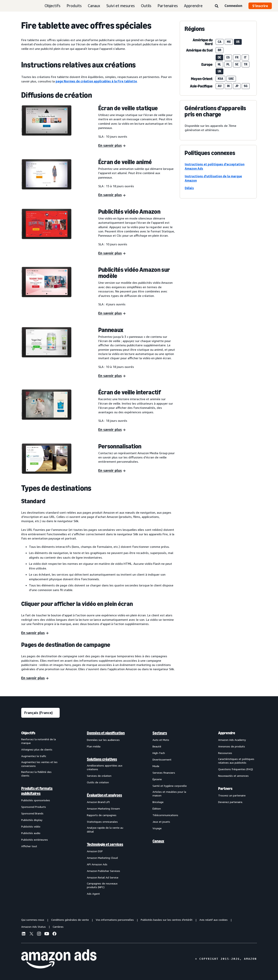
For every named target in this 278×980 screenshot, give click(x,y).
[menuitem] (41, 813)
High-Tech (159, 753)
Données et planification (106, 733)
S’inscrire (260, 6)
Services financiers (164, 773)
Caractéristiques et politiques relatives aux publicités (236, 761)
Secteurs (160, 733)
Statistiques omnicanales (102, 822)
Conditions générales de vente (70, 920)
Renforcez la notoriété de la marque (39, 741)
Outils (146, 6)
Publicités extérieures (35, 840)
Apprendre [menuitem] (227, 733)
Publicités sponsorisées (36, 800)
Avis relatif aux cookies (214, 920)
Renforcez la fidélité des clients (36, 774)
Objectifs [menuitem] (28, 733)
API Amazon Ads (97, 864)
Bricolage (158, 802)
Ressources (225, 753)
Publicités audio (31, 833)
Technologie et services (105, 844)
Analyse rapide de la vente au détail (105, 830)
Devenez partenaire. (231, 802)
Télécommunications (165, 815)
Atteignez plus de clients (37, 749)
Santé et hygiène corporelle (170, 786)
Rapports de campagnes (102, 815)
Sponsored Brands (32, 813)
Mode (156, 766)
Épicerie (157, 779)
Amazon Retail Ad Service (103, 877)
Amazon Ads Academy (232, 740)
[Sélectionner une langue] (40, 713)
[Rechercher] (217, 6)
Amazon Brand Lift (98, 802)
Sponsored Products (34, 807)
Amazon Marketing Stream (103, 808)
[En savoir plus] (112, 146)
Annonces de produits (232, 746)
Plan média (94, 746)
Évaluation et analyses (104, 795)
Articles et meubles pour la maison (169, 794)
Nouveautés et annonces (233, 776)
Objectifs (53, 6)
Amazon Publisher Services (103, 871)
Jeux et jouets (161, 822)
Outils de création (98, 782)
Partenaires (168, 6)
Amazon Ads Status (33, 927)
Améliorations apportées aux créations (105, 767)
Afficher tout (29, 846)
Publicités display (32, 820)
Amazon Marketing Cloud (102, 858)
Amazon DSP (95, 851)
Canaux (94, 6)
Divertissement (162, 759)
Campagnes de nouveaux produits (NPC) (102, 885)
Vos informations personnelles (115, 920)
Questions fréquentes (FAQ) (236, 769)
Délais (189, 188)
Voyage (157, 828)
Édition (157, 808)
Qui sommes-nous (33, 920)
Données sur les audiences (103, 740)
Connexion (233, 6)
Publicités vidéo (31, 826)
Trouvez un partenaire (232, 795)
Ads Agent (93, 894)
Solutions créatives (102, 759)
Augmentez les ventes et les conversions (39, 764)
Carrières (58, 927)
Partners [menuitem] (225, 789)
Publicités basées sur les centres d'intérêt (167, 920)
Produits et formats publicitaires (37, 791)
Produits (74, 6)
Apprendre (193, 6)
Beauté (157, 746)
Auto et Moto (161, 740)
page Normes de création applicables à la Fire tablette (96, 81)
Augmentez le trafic (34, 756)
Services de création (99, 776)
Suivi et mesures (121, 6)
